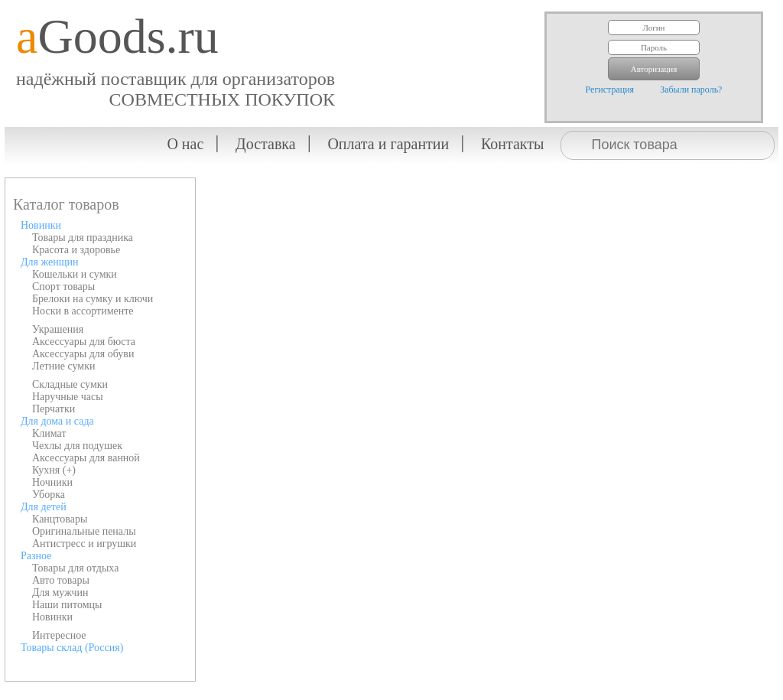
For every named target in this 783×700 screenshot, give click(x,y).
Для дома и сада (57, 421)
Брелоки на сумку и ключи (93, 299)
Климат (49, 433)
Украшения (58, 329)
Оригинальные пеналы (84, 531)
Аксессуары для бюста (84, 342)
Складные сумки (70, 384)
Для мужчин (60, 593)
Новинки (41, 225)
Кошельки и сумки (75, 274)
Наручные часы (68, 397)
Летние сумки (63, 366)
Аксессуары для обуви (83, 354)
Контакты (513, 144)
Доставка (266, 144)
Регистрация (610, 90)
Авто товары (61, 580)
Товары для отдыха (75, 568)
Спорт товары (63, 287)
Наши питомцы (67, 605)
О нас (185, 144)
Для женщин (49, 262)
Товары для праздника (83, 238)
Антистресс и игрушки (84, 544)
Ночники (52, 482)
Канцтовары (60, 519)
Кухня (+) (54, 470)
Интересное (59, 635)
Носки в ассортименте (83, 311)
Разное (36, 556)
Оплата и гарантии (388, 144)
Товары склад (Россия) (72, 648)
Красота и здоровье (76, 250)
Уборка (49, 495)
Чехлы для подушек (77, 446)
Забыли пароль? (691, 90)
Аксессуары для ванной (86, 458)
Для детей (44, 507)
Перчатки (54, 409)
